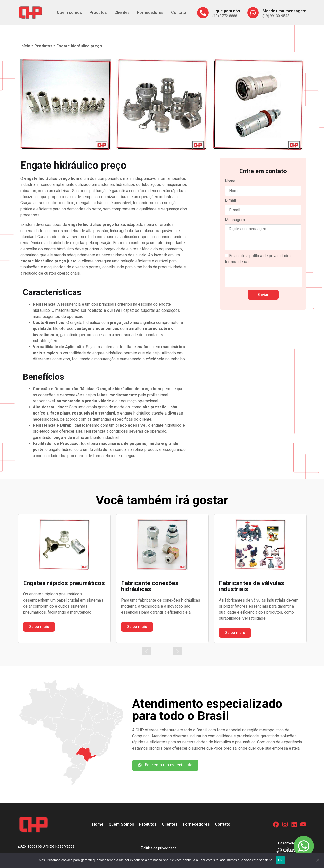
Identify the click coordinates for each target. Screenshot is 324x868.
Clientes (122, 13)
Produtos (98, 13)
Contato (179, 13)
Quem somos (69, 13)
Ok (280, 860)
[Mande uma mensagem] (253, 13)
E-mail (230, 201)
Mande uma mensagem (284, 11)
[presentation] (263, 277)
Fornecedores (150, 13)
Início (25, 46)
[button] (146, 651)
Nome (230, 181)
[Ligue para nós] (203, 13)
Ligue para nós (226, 11)
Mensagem (235, 220)
